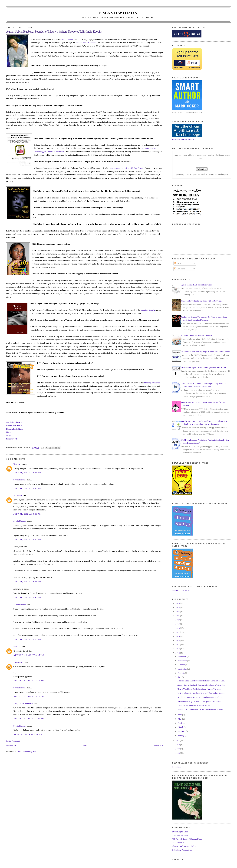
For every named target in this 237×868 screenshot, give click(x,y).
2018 (178, 628)
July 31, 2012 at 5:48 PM (27, 597)
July (180, 677)
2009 (178, 749)
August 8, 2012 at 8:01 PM (29, 719)
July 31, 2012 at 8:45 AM (27, 488)
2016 (178, 636)
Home (85, 746)
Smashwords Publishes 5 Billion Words (194, 705)
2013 (178, 649)
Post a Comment (13, 741)
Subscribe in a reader (181, 590)
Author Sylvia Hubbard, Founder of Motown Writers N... (201, 685)
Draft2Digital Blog (180, 832)
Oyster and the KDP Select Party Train (196, 285)
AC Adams (18, 495)
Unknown (17, 464)
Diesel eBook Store (14, 429)
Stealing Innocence (152, 383)
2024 (178, 603)
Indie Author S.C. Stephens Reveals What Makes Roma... (201, 693)
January (181, 735)
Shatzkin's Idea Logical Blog (184, 846)
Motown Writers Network (86, 42)
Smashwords (12, 439)
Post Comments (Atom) (27, 752)
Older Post (159, 746)
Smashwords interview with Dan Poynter (127, 168)
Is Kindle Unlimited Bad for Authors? (196, 336)
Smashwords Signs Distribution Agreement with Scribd (203, 367)
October (182, 665)
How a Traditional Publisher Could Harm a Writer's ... (200, 689)
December (183, 656)
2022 (178, 612)
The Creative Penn (180, 835)
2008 (178, 753)
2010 (178, 745)
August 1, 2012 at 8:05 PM (29, 655)
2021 (178, 616)
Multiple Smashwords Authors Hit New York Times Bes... (201, 681)
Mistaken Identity (148, 310)
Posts (178, 263)
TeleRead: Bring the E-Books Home (187, 839)
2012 (178, 653)
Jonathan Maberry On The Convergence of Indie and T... (201, 701)
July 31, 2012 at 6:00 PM (27, 639)
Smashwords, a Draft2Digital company (132, 17)
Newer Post (11, 746)
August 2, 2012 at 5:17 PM (29, 696)
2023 (178, 607)
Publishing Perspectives (182, 850)
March (181, 727)
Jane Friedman (178, 843)
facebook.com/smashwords (184, 139)
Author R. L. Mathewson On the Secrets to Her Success (201, 710)
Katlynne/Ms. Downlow (23, 703)
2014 (178, 645)
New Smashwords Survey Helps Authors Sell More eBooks (205, 352)
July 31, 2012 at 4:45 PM (27, 581)
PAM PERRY (19, 662)
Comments (180, 269)
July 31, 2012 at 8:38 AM (27, 473)
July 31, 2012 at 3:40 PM (27, 539)
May (180, 719)
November (183, 661)
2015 (178, 640)
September (183, 669)
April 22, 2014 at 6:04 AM (28, 734)
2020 (178, 620)
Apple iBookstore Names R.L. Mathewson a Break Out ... (201, 697)
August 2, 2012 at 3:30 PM (29, 681)
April (180, 723)
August (181, 673)
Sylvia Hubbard (67, 39)
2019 (178, 624)
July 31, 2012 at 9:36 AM (27, 514)
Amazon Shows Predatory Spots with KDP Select (201, 301)
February (182, 731)
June (180, 715)
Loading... (176, 767)
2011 (178, 741)
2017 (178, 632)
